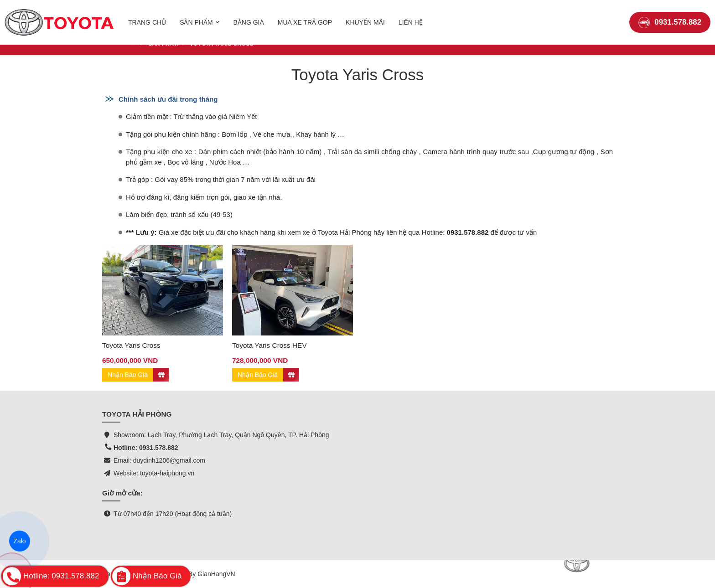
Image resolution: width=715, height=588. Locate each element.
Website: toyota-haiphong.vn (154, 473)
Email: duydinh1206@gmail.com (159, 460)
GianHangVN (216, 574)
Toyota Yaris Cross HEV (269, 345)
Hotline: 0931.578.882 (146, 448)
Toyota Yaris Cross (131, 345)
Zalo (20, 541)
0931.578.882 (670, 16)
